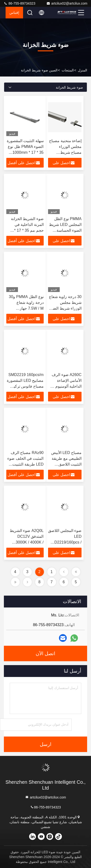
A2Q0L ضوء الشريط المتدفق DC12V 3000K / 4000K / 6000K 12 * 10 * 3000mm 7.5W (27, 542)
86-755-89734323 (19, 3)
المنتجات (68, 70)
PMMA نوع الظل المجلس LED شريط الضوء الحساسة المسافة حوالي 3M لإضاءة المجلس (65, 230)
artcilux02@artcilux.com (67, 3)
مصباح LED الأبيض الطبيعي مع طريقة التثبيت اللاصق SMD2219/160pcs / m (65, 464)
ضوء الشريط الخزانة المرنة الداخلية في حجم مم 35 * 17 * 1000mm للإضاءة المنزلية (27, 230)
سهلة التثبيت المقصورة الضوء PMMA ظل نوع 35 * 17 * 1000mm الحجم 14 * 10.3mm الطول (25, 152)
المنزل (83, 70)
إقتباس (14, 13)
